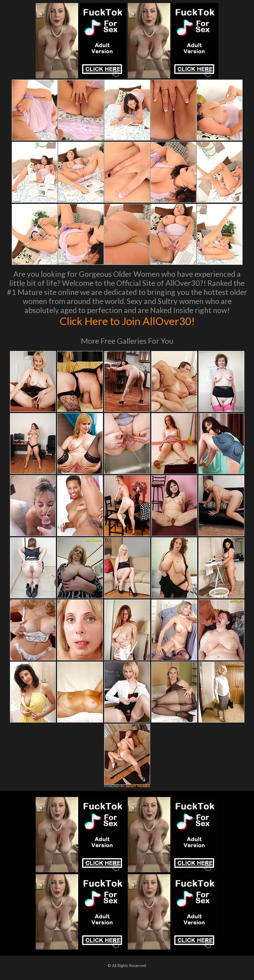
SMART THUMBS (138, 786)
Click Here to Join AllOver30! (127, 321)
